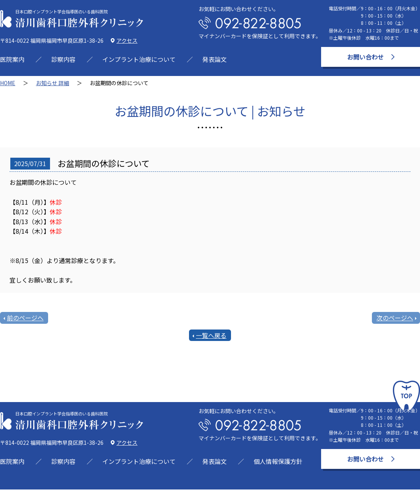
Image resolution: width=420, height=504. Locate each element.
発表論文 (215, 59)
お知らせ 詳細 (52, 83)
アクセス (127, 40)
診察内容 (63, 59)
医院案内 (12, 59)
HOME (8, 83)
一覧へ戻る (211, 335)
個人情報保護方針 (278, 461)
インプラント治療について (139, 59)
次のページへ (395, 318)
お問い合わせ (365, 57)
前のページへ (25, 318)
